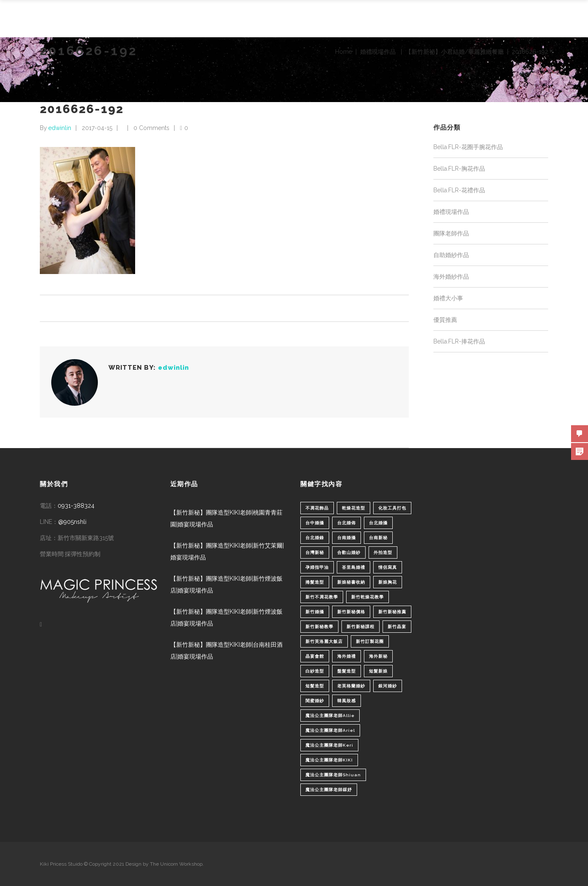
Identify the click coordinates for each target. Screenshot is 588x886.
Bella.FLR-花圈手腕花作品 (468, 147)
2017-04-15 (97, 128)
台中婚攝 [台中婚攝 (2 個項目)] (315, 523)
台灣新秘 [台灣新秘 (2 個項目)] (315, 552)
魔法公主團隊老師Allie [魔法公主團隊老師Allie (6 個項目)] (330, 716)
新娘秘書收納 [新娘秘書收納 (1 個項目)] (351, 582)
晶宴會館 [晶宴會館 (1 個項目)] (315, 656)
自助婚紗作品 (451, 255)
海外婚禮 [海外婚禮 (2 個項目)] (347, 656)
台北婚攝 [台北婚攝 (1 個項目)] (378, 523)
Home (344, 52)
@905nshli (72, 522)
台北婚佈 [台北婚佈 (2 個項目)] (347, 523)
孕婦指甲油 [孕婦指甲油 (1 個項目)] (317, 567)
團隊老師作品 (451, 233)
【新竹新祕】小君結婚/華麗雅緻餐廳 (455, 52)
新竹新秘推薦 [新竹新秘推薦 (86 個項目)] (392, 612)
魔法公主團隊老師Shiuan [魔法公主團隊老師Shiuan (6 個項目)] (333, 775)
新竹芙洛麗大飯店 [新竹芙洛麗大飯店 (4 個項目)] (324, 641)
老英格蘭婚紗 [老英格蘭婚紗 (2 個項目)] (351, 686)
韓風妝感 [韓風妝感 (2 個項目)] (347, 701)
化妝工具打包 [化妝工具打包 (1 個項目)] (392, 508)
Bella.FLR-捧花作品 (459, 341)
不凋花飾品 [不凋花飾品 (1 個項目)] (317, 508)
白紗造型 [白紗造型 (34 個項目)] (315, 671)
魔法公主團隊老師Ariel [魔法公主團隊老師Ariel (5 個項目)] (330, 730)
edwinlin (60, 128)
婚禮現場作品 (378, 52)
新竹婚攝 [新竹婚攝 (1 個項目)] (315, 612)
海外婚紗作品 (451, 277)
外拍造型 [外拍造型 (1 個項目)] (383, 552)
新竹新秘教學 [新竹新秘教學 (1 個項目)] (319, 627)
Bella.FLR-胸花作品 (459, 169)
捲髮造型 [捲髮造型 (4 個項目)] (315, 582)
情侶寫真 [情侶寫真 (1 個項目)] (388, 567)
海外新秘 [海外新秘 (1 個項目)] (378, 656)
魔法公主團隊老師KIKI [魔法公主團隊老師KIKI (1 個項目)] (329, 760)
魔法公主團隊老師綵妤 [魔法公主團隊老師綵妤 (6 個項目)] (329, 790)
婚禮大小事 (448, 298)
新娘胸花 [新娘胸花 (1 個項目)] (388, 582)
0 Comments (151, 128)
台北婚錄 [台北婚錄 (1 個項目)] (315, 538)
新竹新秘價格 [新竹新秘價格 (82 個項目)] (351, 612)
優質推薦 (445, 320)
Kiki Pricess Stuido (61, 864)
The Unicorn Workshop (176, 864)
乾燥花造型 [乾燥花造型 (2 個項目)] (354, 508)
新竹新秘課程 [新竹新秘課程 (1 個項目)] (361, 627)
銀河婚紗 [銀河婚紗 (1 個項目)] (388, 686)
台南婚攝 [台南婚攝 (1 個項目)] (347, 538)
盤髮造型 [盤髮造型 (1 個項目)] (347, 671)
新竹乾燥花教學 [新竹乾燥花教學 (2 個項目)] (367, 597)
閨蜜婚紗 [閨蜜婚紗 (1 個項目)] (315, 701)
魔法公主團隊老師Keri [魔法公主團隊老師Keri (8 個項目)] (329, 745)
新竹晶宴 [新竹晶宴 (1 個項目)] (397, 627)
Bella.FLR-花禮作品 (459, 190)
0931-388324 (76, 506)
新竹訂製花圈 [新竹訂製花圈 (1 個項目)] (370, 641)
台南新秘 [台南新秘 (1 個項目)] (378, 538)
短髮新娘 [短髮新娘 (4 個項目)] (378, 671)
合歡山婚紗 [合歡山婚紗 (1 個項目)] (349, 552)
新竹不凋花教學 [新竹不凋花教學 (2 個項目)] (322, 597)
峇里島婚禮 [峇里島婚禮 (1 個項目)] (354, 567)
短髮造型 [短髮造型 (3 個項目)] (315, 686)
